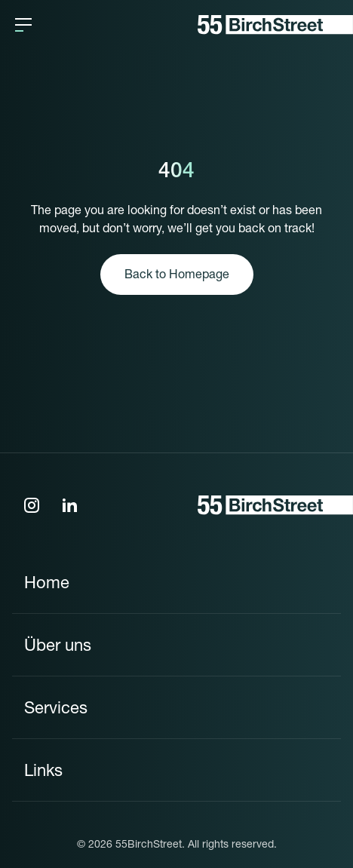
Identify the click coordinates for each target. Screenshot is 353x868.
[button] (23, 25)
